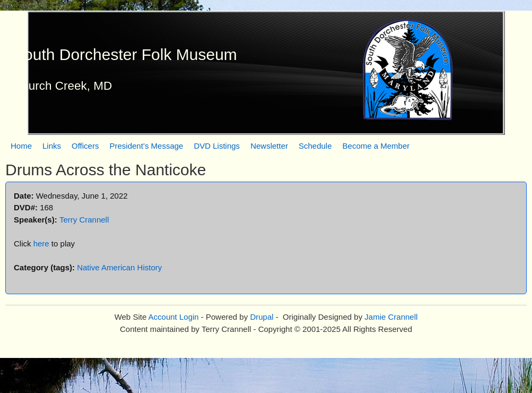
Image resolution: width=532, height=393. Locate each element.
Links (52, 146)
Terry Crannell (84, 220)
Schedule (315, 146)
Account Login (174, 317)
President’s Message (146, 146)
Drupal (261, 317)
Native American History (119, 267)
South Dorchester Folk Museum (125, 54)
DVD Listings (217, 146)
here (41, 244)
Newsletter (269, 146)
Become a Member (376, 146)
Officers (85, 146)
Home (21, 146)
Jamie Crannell (391, 317)
